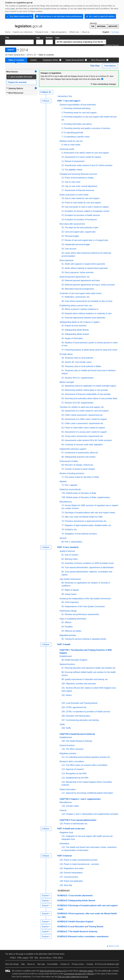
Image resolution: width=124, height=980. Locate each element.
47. (63, 350)
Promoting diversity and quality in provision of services (87, 128)
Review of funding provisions (72, 473)
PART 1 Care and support (69, 101)
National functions (67, 664)
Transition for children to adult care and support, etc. (82, 407)
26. (63, 236)
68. (63, 457)
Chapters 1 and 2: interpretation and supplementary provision (92, 814)
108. (63, 728)
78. (63, 529)
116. (63, 782)
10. (63, 157)
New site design (12, 964)
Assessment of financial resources (79, 190)
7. (62, 137)
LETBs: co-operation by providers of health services (88, 712)
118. (63, 806)
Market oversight (67, 382)
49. (63, 362)
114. (63, 774)
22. (63, 215)
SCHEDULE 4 (63, 914)
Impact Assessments (75, 60)
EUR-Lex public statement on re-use (73, 977)
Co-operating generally (73, 133)
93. (63, 627)
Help (23, 964)
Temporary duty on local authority (79, 358)
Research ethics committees (72, 761)
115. (63, 778)
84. (63, 567)
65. (63, 440)
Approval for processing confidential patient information (89, 793)
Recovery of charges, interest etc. (79, 465)
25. (63, 232)
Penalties (69, 627)
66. (63, 445)
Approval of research (75, 769)
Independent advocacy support (73, 449)
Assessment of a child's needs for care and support (87, 411)
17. (63, 190)
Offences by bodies (73, 631)
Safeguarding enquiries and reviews (80, 457)
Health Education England (76, 660)
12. (63, 165)
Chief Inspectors (72, 602)
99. (63, 679)
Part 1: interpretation (73, 542)
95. (63, 639)
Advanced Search (111, 45)
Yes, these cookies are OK (21, 16)
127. (61, 877)
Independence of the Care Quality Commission (85, 606)
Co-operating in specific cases (76, 137)
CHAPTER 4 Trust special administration (78, 820)
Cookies (90, 964)
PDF (32, 958)
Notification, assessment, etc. (77, 297)
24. (63, 228)
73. (63, 505)
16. (63, 186)
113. (63, 769)
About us (31, 964)
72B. (64, 497)
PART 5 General (64, 856)
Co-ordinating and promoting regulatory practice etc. (88, 757)
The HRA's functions (75, 749)
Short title (68, 885)
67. (63, 453)
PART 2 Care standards (68, 547)
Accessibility (52, 964)
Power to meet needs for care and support (83, 203)
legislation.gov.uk (24, 25)
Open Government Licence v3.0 (53, 971)
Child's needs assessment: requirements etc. (84, 415)
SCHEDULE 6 (63, 927)
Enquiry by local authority (76, 326)
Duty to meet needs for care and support (82, 198)
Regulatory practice (68, 753)
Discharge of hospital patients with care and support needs (90, 513)
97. (63, 668)
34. (63, 280)
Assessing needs (67, 149)
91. (63, 614)
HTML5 (13, 958)
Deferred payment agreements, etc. (75, 277)
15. (63, 182)
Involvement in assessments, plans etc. (81, 453)
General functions (67, 745)
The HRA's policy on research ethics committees (87, 765)
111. (63, 757)
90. (63, 606)
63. (63, 432)
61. (63, 423)
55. (63, 394)
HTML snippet (23, 958)
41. (63, 318)
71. (63, 477)
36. (63, 289)
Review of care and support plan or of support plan (86, 240)
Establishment (66, 656)
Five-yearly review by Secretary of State (82, 477)
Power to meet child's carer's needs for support (85, 428)
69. (63, 465)
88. (63, 594)
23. (63, 220)
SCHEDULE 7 (63, 932)
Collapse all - (46, 92)
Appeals (63, 481)
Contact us (65, 964)
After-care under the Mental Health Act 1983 (84, 517)
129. (61, 885)
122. (63, 847)
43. (63, 330)
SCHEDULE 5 (63, 922)
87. (63, 590)
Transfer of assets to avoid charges (80, 469)
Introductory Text (65, 96)
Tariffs (62, 724)
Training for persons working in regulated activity (85, 639)
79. (63, 534)
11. (63, 161)
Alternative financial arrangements (79, 289)
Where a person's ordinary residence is (81, 309)
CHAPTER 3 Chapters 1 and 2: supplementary (80, 799)
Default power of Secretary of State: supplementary (88, 497)
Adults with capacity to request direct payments (85, 264)
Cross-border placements (81, 896)
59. (63, 415)
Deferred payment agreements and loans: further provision (90, 285)
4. (62, 124)
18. (63, 198)
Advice (69, 695)
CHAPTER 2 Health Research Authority (77, 734)
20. (63, 207)
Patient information (68, 789)
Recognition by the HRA (76, 774)
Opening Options (15, 88)
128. (61, 881)
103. (63, 703)
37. (63, 297)
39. (63, 309)
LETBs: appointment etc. (76, 707)
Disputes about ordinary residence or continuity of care (88, 313)
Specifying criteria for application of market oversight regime (90, 386)
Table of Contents (16, 60)
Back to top (114, 946)
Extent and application (73, 881)
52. (63, 378)
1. (62, 108)
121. (63, 836)
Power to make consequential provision (81, 860)
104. (63, 707)
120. (61, 824)
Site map (41, 964)
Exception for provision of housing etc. (81, 220)
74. (63, 513)
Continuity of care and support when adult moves (81, 293)
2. (62, 113)
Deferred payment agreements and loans (82, 280)
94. (63, 631)
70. (63, 469)
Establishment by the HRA (77, 778)
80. (63, 542)
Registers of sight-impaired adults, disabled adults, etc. (88, 525)
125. (61, 868)
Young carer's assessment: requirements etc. (84, 436)
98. (63, 672)
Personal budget (72, 236)
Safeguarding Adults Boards (77, 330)
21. (63, 211)
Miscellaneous (66, 502)
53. (63, 386)
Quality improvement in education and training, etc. (86, 679)
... (60, 700)
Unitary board (70, 594)
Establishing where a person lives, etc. (76, 306)
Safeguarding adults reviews (77, 334)
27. (63, 240)
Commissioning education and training (82, 720)
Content (33, 60)
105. (63, 712)
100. (63, 684)
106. (63, 716)
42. (63, 326)
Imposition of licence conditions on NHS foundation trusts (89, 563)
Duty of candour (72, 555)
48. (63, 358)
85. (63, 572)
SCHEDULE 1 (63, 896)
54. (63, 390)
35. (63, 285)
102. (63, 695)
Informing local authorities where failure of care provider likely (91, 398)
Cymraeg (115, 32)
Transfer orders (72, 806)
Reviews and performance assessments (82, 614)
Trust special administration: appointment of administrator (89, 567)
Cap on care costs (72, 182)
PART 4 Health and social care (71, 829)
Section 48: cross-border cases (78, 362)
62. (63, 428)
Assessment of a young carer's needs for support (86, 432)
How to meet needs (72, 145)
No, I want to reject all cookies (102, 16)
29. (63, 249)
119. (63, 814)
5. (62, 128)
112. (63, 765)
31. (63, 264)
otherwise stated (86, 971)
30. (63, 253)
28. (63, 244)
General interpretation (73, 873)
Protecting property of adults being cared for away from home (91, 350)
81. (63, 555)
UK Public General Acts (15, 55)
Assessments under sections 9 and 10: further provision (89, 165)
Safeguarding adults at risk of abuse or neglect (80, 322)
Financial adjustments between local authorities (85, 318)
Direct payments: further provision (79, 272)
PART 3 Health (64, 644)
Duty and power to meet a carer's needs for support (87, 207)
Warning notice (71, 559)
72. (63, 485)
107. (63, 720)
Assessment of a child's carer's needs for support (86, 419)
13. (63, 170)
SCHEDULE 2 (63, 901)
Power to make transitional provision (81, 864)
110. (63, 749)
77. (63, 525)
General (63, 538)
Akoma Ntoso (45, 958)
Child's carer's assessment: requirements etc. (84, 423)
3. (62, 117)
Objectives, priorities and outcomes (81, 684)
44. (63, 334)
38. (63, 301)
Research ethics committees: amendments (89, 937)
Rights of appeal (72, 590)
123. (61, 860)
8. (62, 145)
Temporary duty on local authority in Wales (83, 366)
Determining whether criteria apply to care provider (86, 390)
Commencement (71, 877)
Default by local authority (70, 489)
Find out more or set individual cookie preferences (61, 16)
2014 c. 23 (31, 55)
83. (63, 563)
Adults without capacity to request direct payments (86, 268)
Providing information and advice (78, 124)
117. (63, 793)
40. (63, 313)
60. (63, 419)
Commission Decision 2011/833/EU (79, 974)
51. (63, 370)
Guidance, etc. (71, 529)
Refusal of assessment (74, 161)
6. (62, 133)
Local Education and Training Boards (82, 703)
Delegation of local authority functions (81, 534)
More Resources (98, 60)
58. (63, 411)
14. (63, 178)
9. (62, 153)
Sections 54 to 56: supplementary (79, 403)
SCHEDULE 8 (63, 937)
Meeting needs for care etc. (71, 141)
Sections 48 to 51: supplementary (79, 378)
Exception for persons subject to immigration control (87, 211)
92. (63, 622)
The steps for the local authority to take (81, 228)
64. (63, 436)
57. (63, 403)
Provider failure (66, 354)
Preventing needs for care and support (80, 113)
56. (63, 398)
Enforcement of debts (69, 461)
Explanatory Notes (50, 60)
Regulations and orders (74, 868)
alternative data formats (49, 954)
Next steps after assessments (72, 224)
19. (63, 203)
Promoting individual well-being (77, 108)
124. (61, 864)
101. (63, 688)
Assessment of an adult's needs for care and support (86, 153)
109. (63, 741)
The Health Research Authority (79, 741)
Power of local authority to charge (79, 178)
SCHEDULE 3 (63, 905)
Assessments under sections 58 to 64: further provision (88, 440)
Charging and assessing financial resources (78, 174)
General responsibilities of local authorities (78, 105)
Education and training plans (78, 716)
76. (63, 521)
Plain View (95, 66)
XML (36, 958)
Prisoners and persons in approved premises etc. (86, 521)
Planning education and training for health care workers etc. (90, 668)
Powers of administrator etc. (76, 824)
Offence (68, 622)
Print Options (110, 66)
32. (63, 268)
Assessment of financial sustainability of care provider (88, 394)
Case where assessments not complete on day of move (88, 301)
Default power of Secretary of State (81, 493)
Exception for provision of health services (82, 215)
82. (63, 559)
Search (11, 50)
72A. (64, 493)
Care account (70, 249)
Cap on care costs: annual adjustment (81, 186)
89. (63, 602)
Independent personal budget (77, 244)
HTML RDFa (58, 958)
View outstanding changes (103, 84)
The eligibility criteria (73, 170)
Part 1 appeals (71, 485)
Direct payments (67, 260)
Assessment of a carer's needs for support (83, 157)
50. (63, 366)
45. (63, 338)
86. (63, 583)
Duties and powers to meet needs (74, 195)
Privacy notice (78, 964)
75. (63, 517)
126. (61, 873)
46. (63, 343)
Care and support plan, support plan (80, 232)
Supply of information (74, 338)
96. (63, 660)
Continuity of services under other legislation (84, 445)
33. (63, 272)
